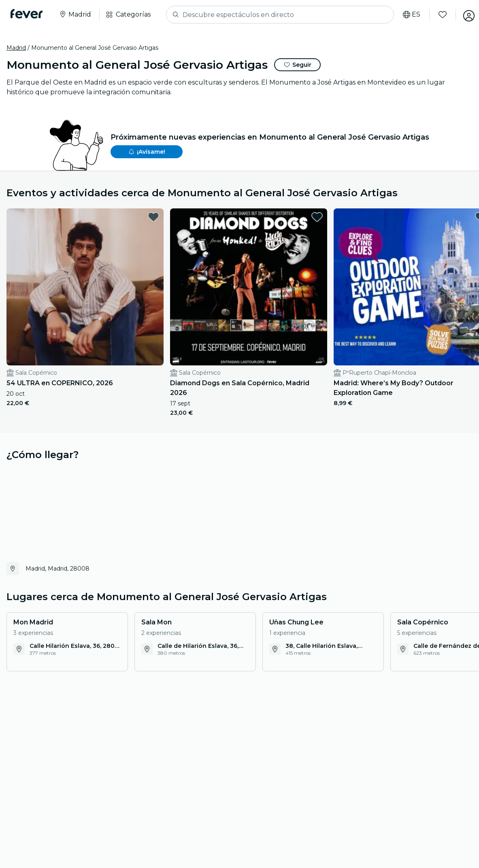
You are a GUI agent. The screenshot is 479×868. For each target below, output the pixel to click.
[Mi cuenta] (464, 15)
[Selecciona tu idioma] (406, 15)
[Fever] (29, 14)
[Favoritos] (437, 15)
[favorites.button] (108, 217)
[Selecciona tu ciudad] (77, 15)
